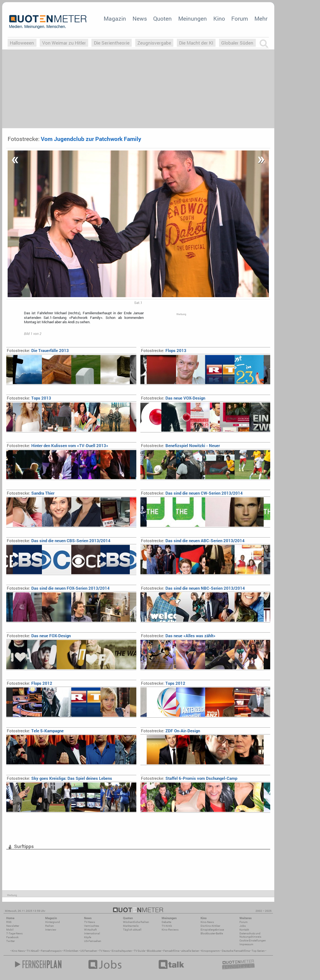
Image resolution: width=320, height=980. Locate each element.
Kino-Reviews (170, 930)
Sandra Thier (31, 493)
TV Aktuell (33, 951)
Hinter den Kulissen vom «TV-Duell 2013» (58, 446)
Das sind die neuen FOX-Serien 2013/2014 (58, 588)
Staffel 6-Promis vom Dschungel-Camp (189, 778)
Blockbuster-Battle (212, 933)
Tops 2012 (163, 683)
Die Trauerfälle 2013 (38, 351)
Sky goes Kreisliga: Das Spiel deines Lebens (59, 778)
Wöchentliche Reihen (136, 922)
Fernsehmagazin (51, 951)
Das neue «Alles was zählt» (178, 636)
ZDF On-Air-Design (170, 731)
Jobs (243, 926)
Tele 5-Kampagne (35, 731)
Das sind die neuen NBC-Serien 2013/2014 (193, 588)
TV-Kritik (167, 926)
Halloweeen (22, 43)
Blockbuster (154, 951)
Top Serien (258, 951)
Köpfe (88, 937)
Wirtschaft (90, 930)
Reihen (50, 926)
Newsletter (13, 926)
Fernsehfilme (171, 951)
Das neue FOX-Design (39, 636)
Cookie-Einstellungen (253, 940)
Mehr (261, 18)
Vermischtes (92, 926)
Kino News (18, 951)
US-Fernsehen (93, 941)
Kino (219, 18)
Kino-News (207, 922)
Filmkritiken (71, 951)
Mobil (10, 930)
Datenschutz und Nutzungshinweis (250, 935)
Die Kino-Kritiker (210, 926)
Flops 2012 (30, 683)
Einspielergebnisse (212, 930)
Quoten (162, 18)
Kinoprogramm (210, 951)
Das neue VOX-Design (173, 398)
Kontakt (244, 930)
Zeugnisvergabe (154, 43)
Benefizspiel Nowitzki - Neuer (180, 446)
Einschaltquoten (122, 951)
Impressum (246, 944)
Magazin (115, 18)
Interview (51, 930)
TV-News (90, 922)
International (92, 933)
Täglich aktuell (132, 930)
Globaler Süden (237, 43)
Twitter (10, 941)
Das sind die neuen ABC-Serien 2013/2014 (193, 541)
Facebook (12, 937)
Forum (240, 18)
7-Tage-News (14, 933)
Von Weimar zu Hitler (64, 43)
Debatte (166, 922)
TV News (104, 951)
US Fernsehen (89, 951)
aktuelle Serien (190, 951)
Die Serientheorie (112, 43)
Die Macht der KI (196, 43)
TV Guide (139, 951)
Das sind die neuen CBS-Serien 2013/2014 (59, 541)
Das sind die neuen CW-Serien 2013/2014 (192, 493)
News (140, 18)
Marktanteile (131, 926)
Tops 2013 (29, 398)
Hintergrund (53, 922)
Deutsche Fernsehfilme (236, 951)
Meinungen (193, 18)
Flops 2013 (164, 351)
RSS (9, 922)
